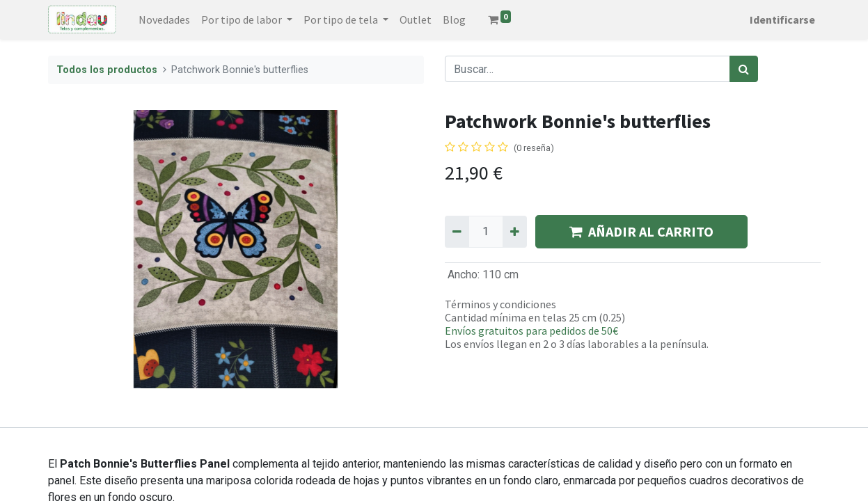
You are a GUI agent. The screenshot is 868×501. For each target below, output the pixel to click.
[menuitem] (164, 19)
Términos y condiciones (500, 304)
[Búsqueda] (744, 69)
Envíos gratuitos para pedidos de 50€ (531, 331)
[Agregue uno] (515, 232)
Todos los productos (107, 70)
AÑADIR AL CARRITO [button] (641, 231)
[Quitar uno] (457, 232)
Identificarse (782, 19)
